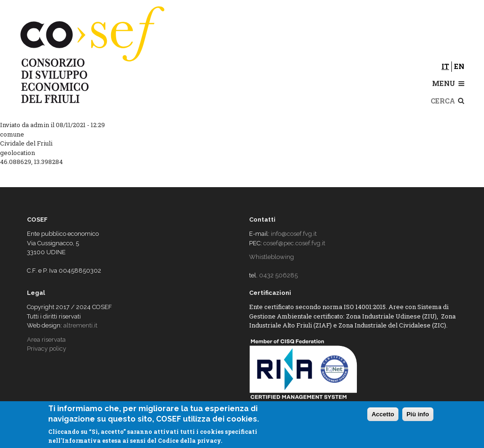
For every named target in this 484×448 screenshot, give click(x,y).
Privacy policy (47, 349)
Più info (418, 414)
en (459, 66)
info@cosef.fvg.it (294, 234)
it (445, 66)
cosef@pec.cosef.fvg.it (294, 243)
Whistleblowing (272, 257)
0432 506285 (278, 275)
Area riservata (46, 340)
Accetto (383, 414)
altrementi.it (80, 325)
